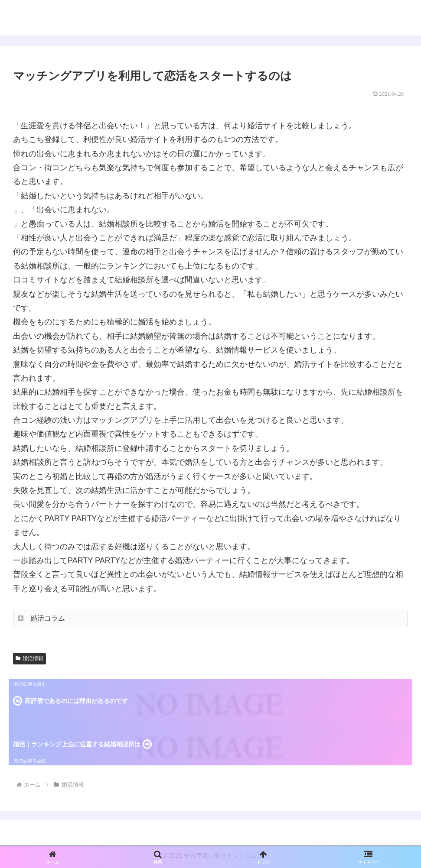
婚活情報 (29, 658)
